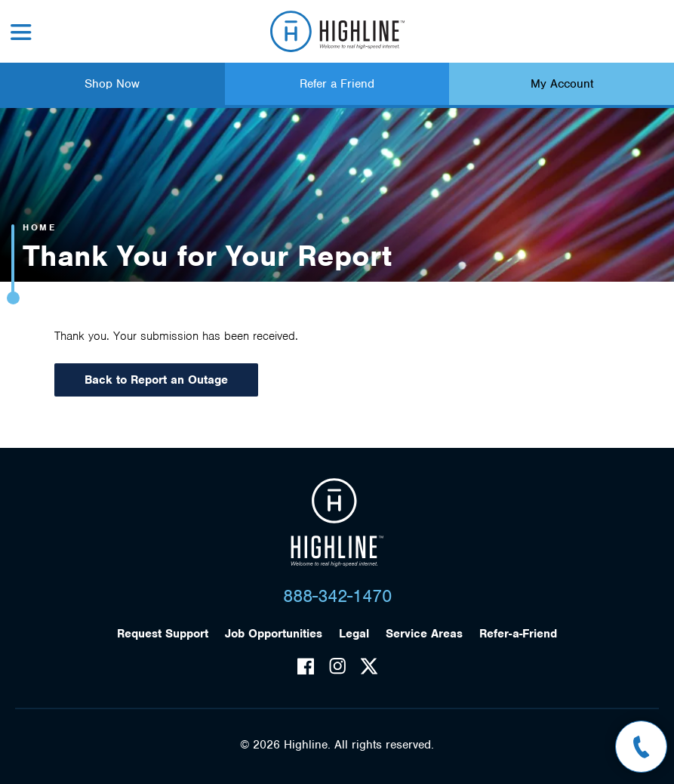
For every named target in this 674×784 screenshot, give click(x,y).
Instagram (337, 666)
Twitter (369, 666)
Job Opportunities (274, 634)
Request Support (163, 634)
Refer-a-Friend (518, 634)
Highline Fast (337, 31)
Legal (354, 634)
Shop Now (112, 84)
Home (39, 227)
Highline (337, 523)
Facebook (306, 666)
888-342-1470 (337, 596)
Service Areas (424, 634)
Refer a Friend (337, 84)
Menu (21, 32)
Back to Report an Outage (156, 380)
